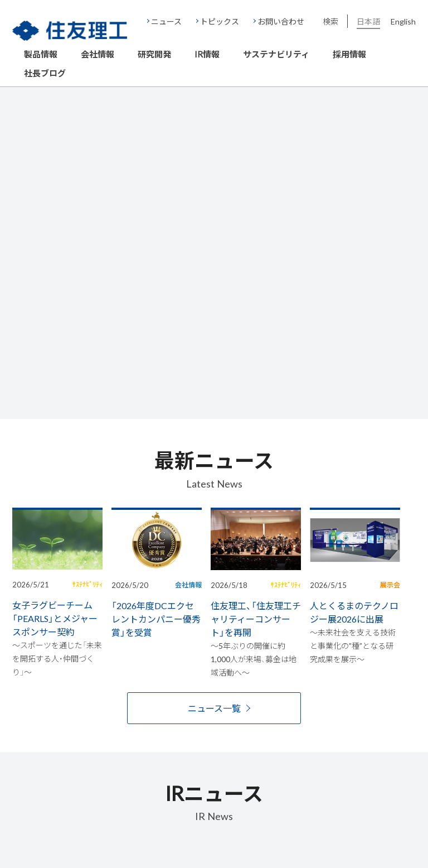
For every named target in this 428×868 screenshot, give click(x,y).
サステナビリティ (276, 55)
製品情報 (41, 55)
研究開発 (154, 55)
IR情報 (207, 55)
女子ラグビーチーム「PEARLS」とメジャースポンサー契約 (55, 618)
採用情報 (349, 55)
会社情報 (98, 55)
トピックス (220, 21)
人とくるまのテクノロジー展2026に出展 (354, 612)
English (403, 21)
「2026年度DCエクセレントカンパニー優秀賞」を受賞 (156, 619)
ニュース (166, 21)
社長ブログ (45, 74)
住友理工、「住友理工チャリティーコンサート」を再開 (256, 619)
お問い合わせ (281, 21)
